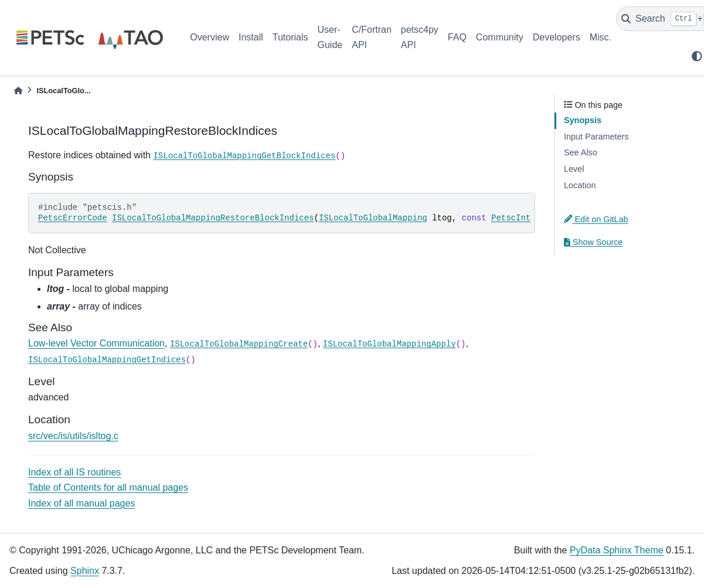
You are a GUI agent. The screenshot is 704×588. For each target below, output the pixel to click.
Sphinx (85, 571)
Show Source (593, 242)
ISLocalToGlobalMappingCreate (239, 344)
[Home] (18, 91)
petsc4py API (420, 37)
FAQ (457, 37)
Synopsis (583, 120)
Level (574, 169)
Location (580, 185)
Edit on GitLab (596, 219)
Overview (210, 37)
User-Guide (330, 37)
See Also (581, 152)
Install (251, 37)
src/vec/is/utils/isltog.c (73, 436)
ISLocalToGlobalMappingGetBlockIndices (244, 156)
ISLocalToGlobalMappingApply (390, 344)
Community (500, 37)
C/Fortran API (372, 37)
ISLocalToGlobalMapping (373, 218)
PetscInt (511, 218)
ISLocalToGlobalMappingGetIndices (107, 360)
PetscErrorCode (73, 218)
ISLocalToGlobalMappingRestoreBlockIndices (213, 218)
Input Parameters (596, 137)
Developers (557, 37)
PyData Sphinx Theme (617, 550)
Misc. (601, 37)
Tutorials (290, 37)
